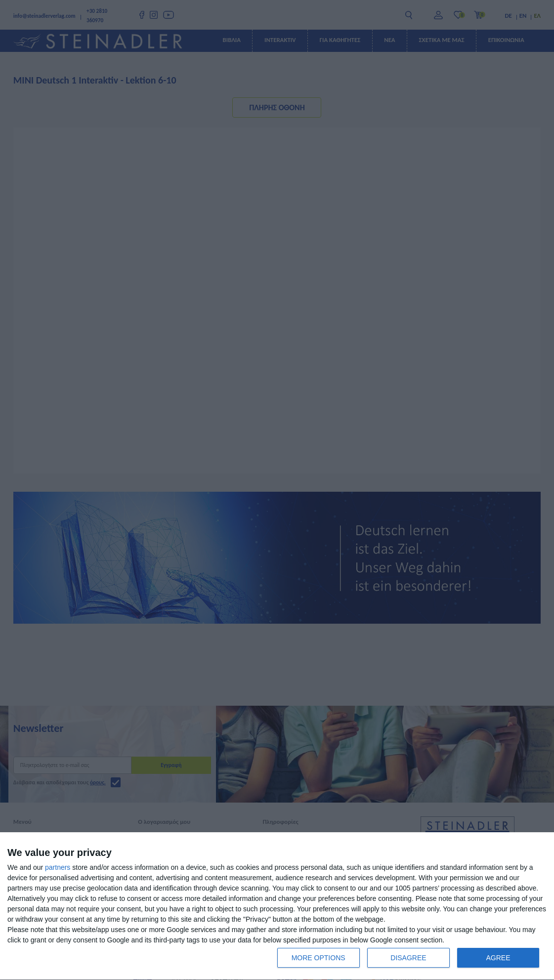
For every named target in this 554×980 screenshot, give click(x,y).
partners (58, 867)
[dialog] (277, 906)
